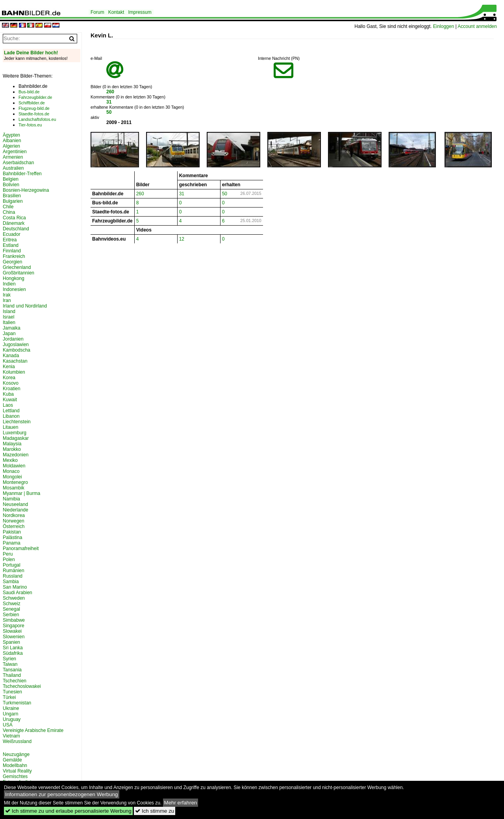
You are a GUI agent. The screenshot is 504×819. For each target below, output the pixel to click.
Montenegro (15, 482)
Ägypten (11, 135)
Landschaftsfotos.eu (37, 119)
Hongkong (14, 278)
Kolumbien (14, 372)
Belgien (11, 179)
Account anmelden (477, 26)
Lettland (11, 411)
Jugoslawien (16, 345)
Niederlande (16, 510)
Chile (8, 207)
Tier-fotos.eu (30, 125)
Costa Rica (14, 218)
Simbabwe (14, 620)
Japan (9, 334)
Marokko (12, 449)
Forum (97, 12)
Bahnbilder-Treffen (22, 174)
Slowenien (14, 637)
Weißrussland (17, 741)
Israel (8, 317)
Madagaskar (16, 438)
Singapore (14, 626)
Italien (9, 322)
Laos (8, 405)
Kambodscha (17, 350)
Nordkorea (14, 515)
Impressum (140, 12)
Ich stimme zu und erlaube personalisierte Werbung (68, 811)
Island (9, 311)
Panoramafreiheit (21, 548)
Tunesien (12, 692)
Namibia (11, 499)
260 (110, 92)
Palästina (12, 537)
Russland (13, 576)
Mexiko (10, 460)
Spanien (11, 642)
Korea (9, 378)
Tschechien (15, 681)
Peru (8, 554)
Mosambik (14, 488)
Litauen (10, 427)
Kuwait (10, 400)
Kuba (8, 394)
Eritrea (10, 240)
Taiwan (10, 664)
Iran (7, 300)
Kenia (9, 367)
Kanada (11, 356)
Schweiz (12, 604)
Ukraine (11, 708)
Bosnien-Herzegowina (26, 190)
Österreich (14, 526)
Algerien (11, 146)
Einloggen (444, 26)
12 (182, 239)
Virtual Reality (17, 771)
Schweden (14, 598)
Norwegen (14, 521)
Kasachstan (15, 361)
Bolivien (11, 185)
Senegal (11, 609)
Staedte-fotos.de (34, 114)
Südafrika (13, 653)
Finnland (12, 251)
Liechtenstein (17, 422)
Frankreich (14, 256)
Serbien (11, 615)
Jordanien (13, 339)
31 (109, 102)
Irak (7, 295)
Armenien (13, 157)
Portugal (12, 565)
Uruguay (12, 719)
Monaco (11, 471)
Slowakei (12, 631)
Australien (13, 168)
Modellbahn (15, 765)
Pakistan (12, 532)
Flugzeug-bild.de (34, 108)
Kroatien (12, 389)
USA (8, 725)
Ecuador (12, 234)
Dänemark (14, 223)
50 (109, 112)
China (9, 212)
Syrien (9, 659)
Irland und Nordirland (25, 306)
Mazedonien (16, 455)
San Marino (15, 587)
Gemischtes (15, 776)
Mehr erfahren (181, 803)
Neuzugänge (16, 754)
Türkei (9, 697)
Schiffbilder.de (32, 103)
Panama (12, 543)
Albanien (12, 141)
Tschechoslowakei (22, 686)
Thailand (12, 675)
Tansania (12, 670)
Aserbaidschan (18, 163)
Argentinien (15, 152)
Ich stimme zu (155, 811)
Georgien (12, 262)
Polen (9, 560)
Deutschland (16, 229)
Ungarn (10, 714)
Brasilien (12, 196)
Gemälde (12, 760)
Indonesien (14, 289)
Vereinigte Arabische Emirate (33, 730)
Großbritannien (19, 273)
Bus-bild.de (29, 92)
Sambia (11, 582)
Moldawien (14, 466)
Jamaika (12, 328)
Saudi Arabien (18, 593)
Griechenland (17, 267)
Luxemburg (15, 433)
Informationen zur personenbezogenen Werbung (62, 794)
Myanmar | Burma (21, 493)
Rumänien (14, 571)
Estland (11, 245)
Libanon (11, 416)
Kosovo (11, 383)
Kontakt (116, 12)
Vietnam (11, 736)
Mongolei (12, 477)
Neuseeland (15, 504)
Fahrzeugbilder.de (35, 97)
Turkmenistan (17, 703)
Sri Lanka (13, 648)
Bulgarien (13, 201)
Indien (9, 284)
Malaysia (12, 444)
